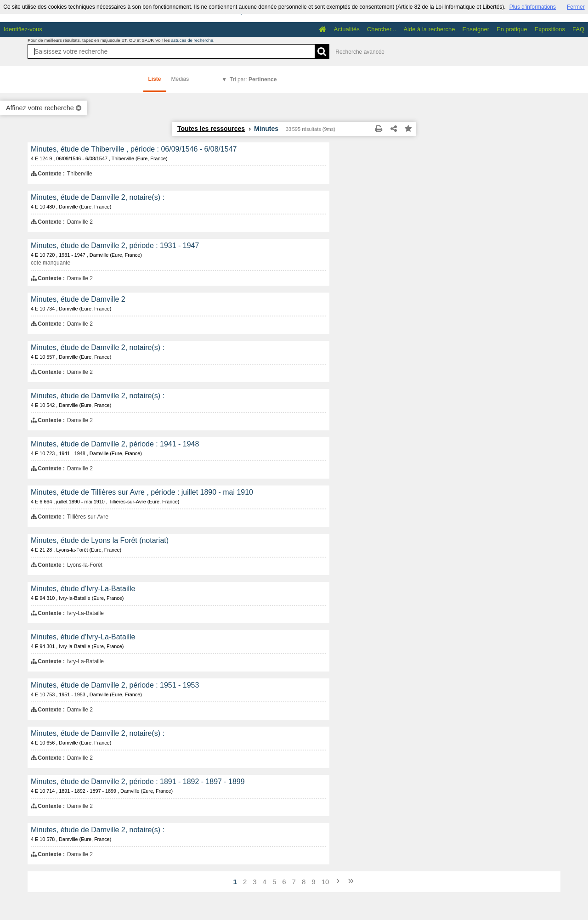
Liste (155, 79)
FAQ (578, 29)
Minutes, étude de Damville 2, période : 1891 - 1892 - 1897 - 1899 (138, 782)
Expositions (550, 29)
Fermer (576, 7)
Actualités (346, 29)
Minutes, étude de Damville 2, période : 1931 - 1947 (115, 246)
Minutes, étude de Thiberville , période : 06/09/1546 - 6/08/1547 (134, 149)
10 (325, 882)
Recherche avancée (360, 52)
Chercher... (382, 29)
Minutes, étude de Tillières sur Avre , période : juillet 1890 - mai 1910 (142, 492)
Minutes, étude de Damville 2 (78, 299)
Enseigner (476, 29)
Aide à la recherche (429, 29)
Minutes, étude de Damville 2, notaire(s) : (98, 197)
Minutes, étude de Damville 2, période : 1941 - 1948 (115, 444)
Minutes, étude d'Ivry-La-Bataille (83, 589)
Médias (180, 79)
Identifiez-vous (23, 29)
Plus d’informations (533, 7)
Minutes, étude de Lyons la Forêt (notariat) (100, 540)
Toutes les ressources (211, 129)
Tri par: (253, 79)
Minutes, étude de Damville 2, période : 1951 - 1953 (115, 685)
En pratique (512, 29)
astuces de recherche (192, 40)
